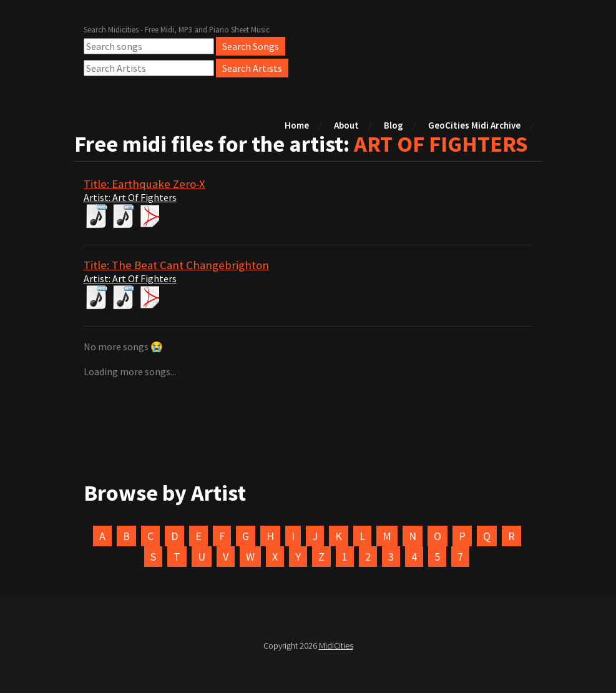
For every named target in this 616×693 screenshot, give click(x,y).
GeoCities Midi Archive (474, 125)
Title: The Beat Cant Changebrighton (176, 265)
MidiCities (336, 646)
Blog (394, 125)
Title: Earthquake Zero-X (144, 184)
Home (297, 125)
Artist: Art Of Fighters (130, 197)
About (346, 125)
